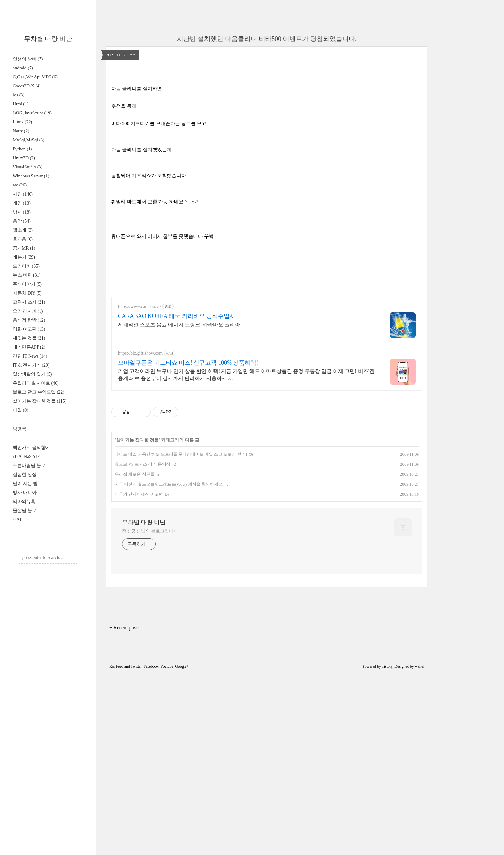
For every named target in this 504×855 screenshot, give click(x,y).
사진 (23, 194)
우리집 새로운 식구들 (135, 654)
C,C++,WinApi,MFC (35, 77)
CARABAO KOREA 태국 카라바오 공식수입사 (177, 496)
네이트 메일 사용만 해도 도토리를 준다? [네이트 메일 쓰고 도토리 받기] (181, 634)
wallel (420, 846)
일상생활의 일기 (32, 374)
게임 (22, 203)
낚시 (22, 212)
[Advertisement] (267, 114)
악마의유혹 (24, 501)
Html (21, 104)
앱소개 (23, 230)
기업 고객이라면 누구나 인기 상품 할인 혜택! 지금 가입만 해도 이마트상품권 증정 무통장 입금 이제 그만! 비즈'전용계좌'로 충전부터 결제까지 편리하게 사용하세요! (246, 555)
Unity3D (24, 158)
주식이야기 (27, 284)
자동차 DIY (27, 293)
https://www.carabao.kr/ (139, 487)
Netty (21, 131)
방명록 (20, 429)
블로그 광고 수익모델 (39, 392)
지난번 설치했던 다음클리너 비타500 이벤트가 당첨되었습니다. (267, 39)
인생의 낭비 (28, 59)
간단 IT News (30, 356)
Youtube (167, 846)
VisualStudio (28, 167)
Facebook (151, 846)
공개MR (24, 248)
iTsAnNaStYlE (27, 456)
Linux (22, 122)
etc (20, 185)
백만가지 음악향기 (32, 447)
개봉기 (24, 257)
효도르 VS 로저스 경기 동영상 (143, 644)
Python (22, 149)
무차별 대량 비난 (48, 39)
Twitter (136, 846)
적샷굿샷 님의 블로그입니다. (151, 711)
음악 (22, 221)
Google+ (182, 846)
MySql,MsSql (29, 140)
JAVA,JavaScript (32, 113)
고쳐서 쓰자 (29, 302)
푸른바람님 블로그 (32, 465)
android (23, 68)
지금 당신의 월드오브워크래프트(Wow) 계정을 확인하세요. (169, 664)
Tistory (387, 846)
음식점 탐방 (29, 320)
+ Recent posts (124, 808)
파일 (21, 410)
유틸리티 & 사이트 (36, 383)
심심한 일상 (25, 474)
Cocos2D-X (27, 86)
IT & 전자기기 (31, 365)
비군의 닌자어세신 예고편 (139, 674)
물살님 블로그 (27, 510)
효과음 (23, 239)
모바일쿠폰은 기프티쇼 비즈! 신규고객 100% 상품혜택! (188, 543)
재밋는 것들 (29, 338)
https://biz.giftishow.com (140, 533)
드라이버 (26, 266)
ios (19, 95)
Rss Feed (116, 846)
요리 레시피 (28, 311)
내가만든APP (29, 347)
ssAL (18, 519)
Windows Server (31, 176)
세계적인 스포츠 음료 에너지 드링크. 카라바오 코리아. (180, 505)
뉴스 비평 (27, 275)
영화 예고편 (29, 329)
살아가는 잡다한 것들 (40, 401)
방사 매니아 (25, 492)
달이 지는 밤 (25, 483)
